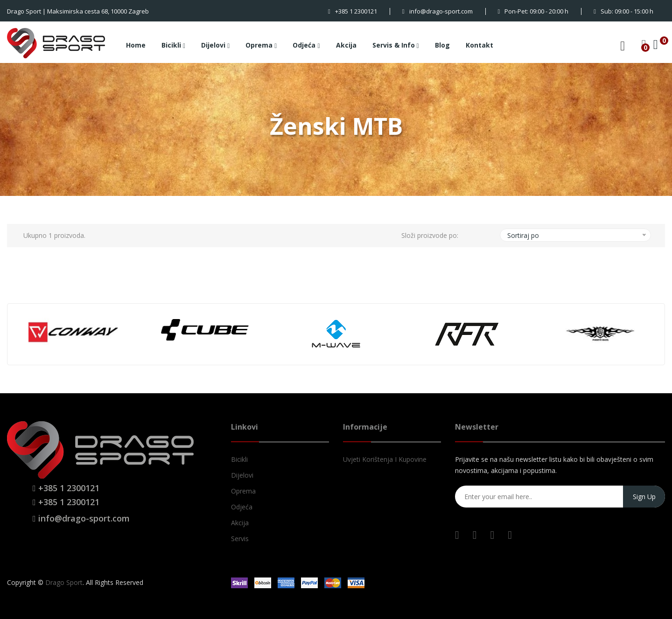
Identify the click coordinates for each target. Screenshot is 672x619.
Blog (442, 45)
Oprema (261, 46)
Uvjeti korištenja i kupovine (385, 459)
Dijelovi (215, 46)
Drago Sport (64, 582)
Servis (240, 539)
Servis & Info (396, 46)
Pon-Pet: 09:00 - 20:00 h (533, 11)
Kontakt (479, 45)
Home (136, 45)
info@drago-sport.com (437, 11)
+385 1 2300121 (353, 11)
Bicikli (173, 46)
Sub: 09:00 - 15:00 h (623, 11)
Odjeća (306, 46)
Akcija (346, 45)
